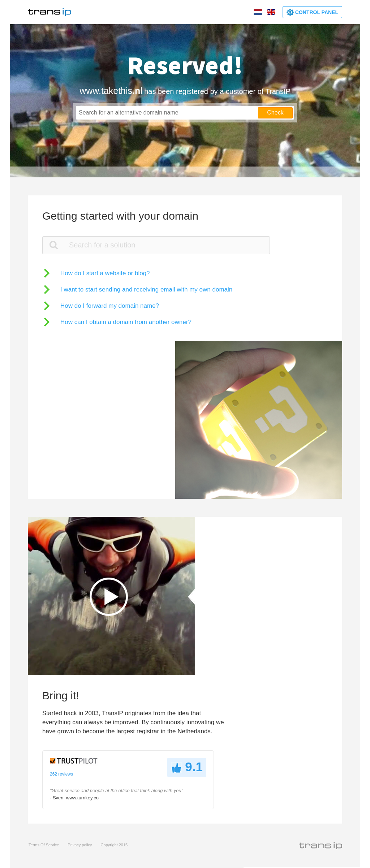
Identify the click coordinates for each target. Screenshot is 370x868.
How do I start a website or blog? (105, 273)
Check (275, 113)
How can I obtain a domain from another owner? (126, 322)
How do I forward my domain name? (110, 306)
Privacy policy (80, 845)
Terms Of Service (44, 845)
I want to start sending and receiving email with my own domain (146, 290)
